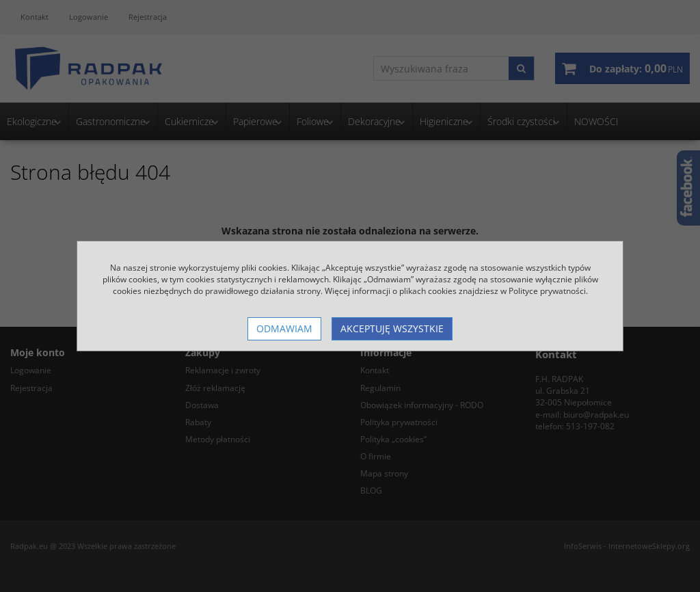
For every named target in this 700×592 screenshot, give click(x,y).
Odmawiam (284, 328)
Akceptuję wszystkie (392, 328)
